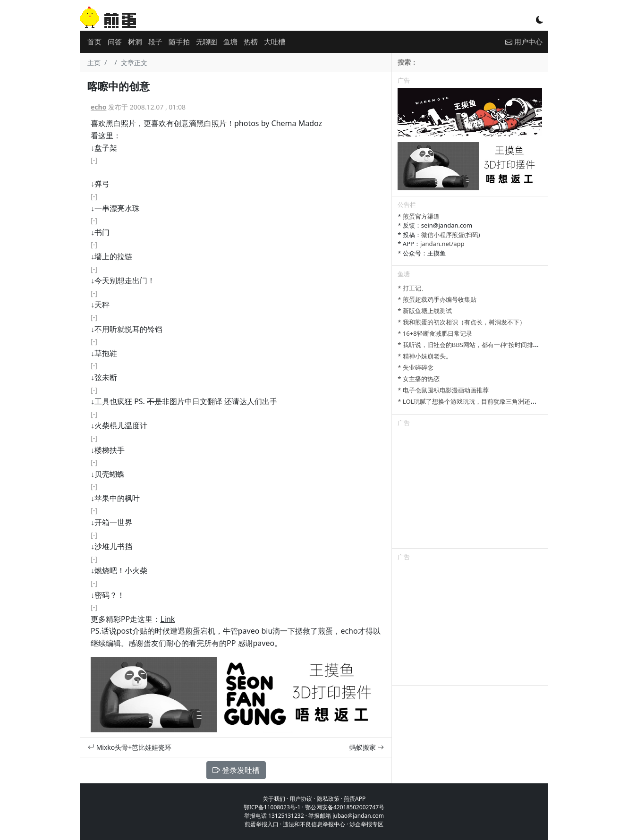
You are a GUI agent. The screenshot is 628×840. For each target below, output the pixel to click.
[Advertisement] (470, 489)
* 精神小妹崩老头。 (425, 356)
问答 (115, 42)
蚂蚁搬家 (367, 747)
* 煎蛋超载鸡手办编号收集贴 (437, 299)
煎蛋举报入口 (262, 824)
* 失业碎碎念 (416, 367)
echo (98, 107)
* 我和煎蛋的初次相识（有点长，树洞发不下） (462, 322)
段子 (155, 42)
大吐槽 (275, 42)
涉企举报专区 (366, 824)
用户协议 (301, 799)
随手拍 (179, 42)
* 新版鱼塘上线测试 (425, 311)
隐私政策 (328, 799)
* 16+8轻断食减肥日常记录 (435, 333)
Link (167, 619)
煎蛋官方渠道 (421, 216)
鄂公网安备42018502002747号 (345, 807)
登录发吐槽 (236, 770)
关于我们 (274, 799)
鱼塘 (230, 42)
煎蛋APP (355, 799)
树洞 (135, 42)
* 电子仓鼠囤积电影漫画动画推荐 (443, 390)
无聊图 (207, 42)
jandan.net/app (442, 244)
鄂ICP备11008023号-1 (272, 807)
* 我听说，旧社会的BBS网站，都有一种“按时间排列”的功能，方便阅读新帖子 (503, 345)
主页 (94, 63)
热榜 (251, 42)
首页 (94, 42)
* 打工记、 (412, 288)
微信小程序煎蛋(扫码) (451, 235)
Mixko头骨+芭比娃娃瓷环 (130, 747)
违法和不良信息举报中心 (314, 824)
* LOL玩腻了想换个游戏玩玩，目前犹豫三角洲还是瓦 (470, 401)
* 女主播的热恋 (419, 379)
